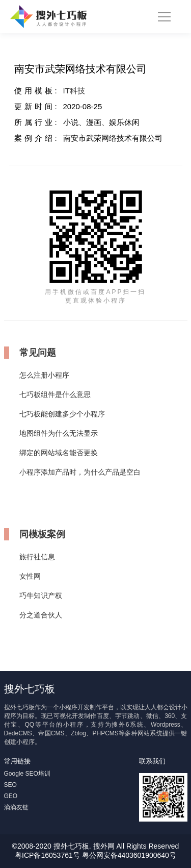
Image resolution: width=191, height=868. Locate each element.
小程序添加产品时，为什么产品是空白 (80, 472)
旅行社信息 (37, 557)
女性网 (30, 576)
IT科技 (74, 91)
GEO (11, 796)
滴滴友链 (16, 807)
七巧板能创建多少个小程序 (62, 414)
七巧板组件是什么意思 (55, 394)
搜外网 (104, 846)
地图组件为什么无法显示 (59, 433)
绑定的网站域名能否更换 (59, 453)
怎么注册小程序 (44, 375)
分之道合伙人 (41, 615)
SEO (10, 785)
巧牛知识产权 (41, 596)
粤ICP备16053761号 (47, 855)
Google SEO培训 (27, 774)
